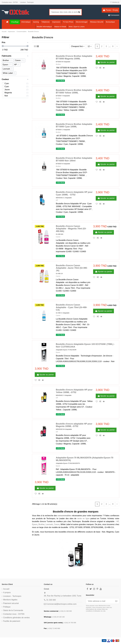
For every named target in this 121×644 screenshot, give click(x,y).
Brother (58, 64)
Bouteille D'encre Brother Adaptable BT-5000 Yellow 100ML (74, 91)
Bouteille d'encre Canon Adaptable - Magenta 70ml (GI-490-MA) (71, 229)
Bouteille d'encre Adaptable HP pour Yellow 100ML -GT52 (74, 391)
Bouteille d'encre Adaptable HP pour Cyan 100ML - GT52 (74, 193)
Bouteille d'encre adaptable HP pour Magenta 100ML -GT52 (74, 425)
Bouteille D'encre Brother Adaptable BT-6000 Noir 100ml (74, 159)
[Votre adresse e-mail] (100, 601)
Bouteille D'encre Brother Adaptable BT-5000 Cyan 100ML (74, 125)
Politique (7, 607)
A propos (7, 592)
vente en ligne (83, 519)
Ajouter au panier (106, 62)
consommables (64, 516)
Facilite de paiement (12, 621)
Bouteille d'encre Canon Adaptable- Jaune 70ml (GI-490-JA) (72, 268)
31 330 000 (51, 600)
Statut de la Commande (13, 610)
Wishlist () (115, 2)
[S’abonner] (116, 601)
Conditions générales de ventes (16, 618)
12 (90, 46)
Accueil (6, 589)
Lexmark (49, 524)
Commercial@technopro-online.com (61, 604)
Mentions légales (10, 600)
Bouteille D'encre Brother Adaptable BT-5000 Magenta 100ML (74, 57)
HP (57, 200)
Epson (58, 352)
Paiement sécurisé (11, 603)
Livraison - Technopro (27, 2)
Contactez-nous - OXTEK (10, 2)
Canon (58, 237)
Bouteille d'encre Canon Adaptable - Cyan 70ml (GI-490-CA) (72, 307)
